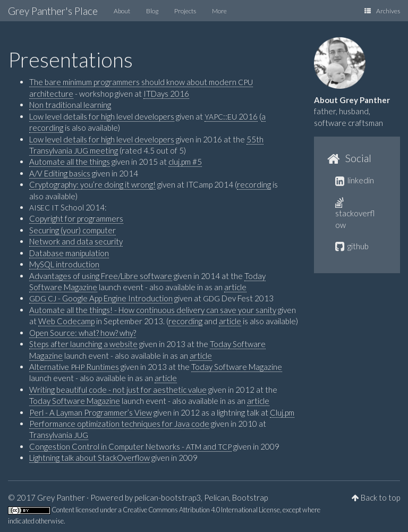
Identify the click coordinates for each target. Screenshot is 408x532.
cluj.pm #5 (185, 162)
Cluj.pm (282, 412)
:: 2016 (231, 116)
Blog (152, 11)
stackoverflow (355, 214)
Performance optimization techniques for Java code (119, 424)
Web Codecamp (66, 321)
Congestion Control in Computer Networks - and (130, 446)
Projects (185, 11)
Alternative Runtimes (74, 367)
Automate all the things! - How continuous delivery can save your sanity (153, 310)
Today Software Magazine (237, 367)
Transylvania (59, 435)
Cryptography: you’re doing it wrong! (92, 184)
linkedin (355, 180)
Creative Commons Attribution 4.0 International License (201, 510)
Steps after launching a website (83, 344)
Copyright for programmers (76, 218)
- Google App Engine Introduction (101, 298)
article (235, 287)
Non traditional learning (70, 105)
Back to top (380, 497)
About (122, 11)
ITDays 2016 (166, 94)
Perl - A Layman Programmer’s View (91, 412)
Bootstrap (250, 497)
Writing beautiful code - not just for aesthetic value (118, 390)
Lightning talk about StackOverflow (90, 458)
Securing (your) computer (73, 230)
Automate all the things (70, 162)
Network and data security (76, 241)
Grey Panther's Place (53, 11)
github (352, 246)
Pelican (216, 497)
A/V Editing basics (60, 173)
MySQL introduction (64, 264)
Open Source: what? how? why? (83, 333)
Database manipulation (69, 253)
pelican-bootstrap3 (168, 497)
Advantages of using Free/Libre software (101, 276)
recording (254, 184)
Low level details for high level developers (102, 116)
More (219, 11)
